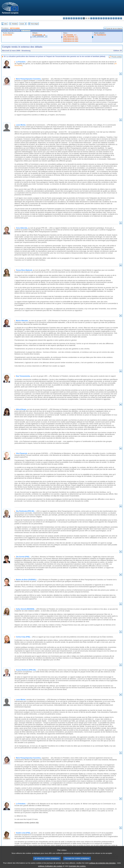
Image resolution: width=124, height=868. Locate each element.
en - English (81, 18)
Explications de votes (71, 38)
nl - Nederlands (104, 18)
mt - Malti (101, 18)
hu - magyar (99, 18)
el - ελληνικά (79, 18)
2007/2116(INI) (15, 28)
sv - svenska (121, 18)
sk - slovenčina (114, 18)
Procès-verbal (116, 57)
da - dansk (71, 18)
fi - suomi (119, 18)
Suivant (22, 24)
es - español (66, 18)
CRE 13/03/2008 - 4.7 (70, 36)
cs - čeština (69, 18)
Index (6, 24)
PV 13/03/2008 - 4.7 (70, 35)
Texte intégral (35, 24)
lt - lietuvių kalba (96, 18)
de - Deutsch (74, 18)
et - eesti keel (76, 18)
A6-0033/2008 (7, 35)
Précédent (15, 24)
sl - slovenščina (116, 18)
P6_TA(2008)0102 (100, 35)
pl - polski (106, 18)
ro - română (111, 18)
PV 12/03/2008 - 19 (39, 35)
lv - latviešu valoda (94, 18)
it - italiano (91, 18)
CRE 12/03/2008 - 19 (40, 36)
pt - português (109, 18)
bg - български (64, 18)
